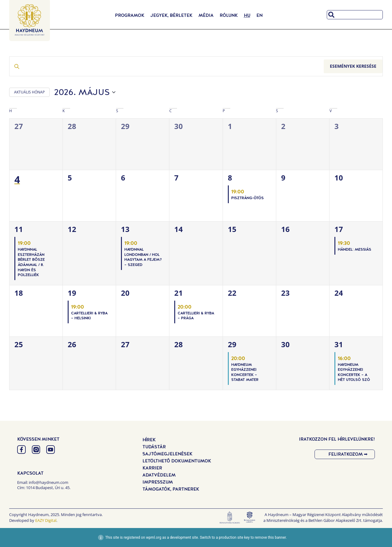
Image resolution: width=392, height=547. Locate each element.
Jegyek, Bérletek (171, 15)
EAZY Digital (46, 520)
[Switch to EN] (259, 15)
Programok (130, 15)
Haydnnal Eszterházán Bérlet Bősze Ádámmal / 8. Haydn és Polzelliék (31, 262)
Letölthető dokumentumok (177, 461)
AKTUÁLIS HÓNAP (29, 92)
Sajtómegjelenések (167, 454)
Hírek (149, 440)
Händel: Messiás (354, 249)
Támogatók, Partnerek (171, 489)
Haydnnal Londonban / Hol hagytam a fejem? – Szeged (143, 257)
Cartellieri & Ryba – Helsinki (89, 316)
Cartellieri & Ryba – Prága (196, 316)
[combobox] (355, 15)
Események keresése (353, 66)
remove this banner (270, 538)
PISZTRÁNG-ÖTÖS (247, 198)
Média (206, 15)
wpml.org (154, 538)
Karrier (152, 468)
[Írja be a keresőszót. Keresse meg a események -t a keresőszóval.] (167, 66)
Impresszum (158, 482)
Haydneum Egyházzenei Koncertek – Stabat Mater (245, 372)
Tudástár (154, 447)
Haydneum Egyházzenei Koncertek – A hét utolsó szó (354, 372)
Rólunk (229, 15)
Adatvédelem (159, 475)
